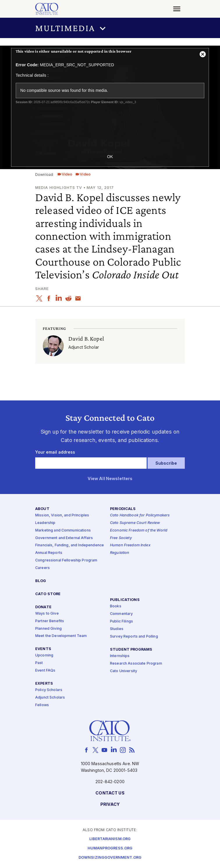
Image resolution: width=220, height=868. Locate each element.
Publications (125, 600)
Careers (42, 568)
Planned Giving (48, 629)
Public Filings (121, 621)
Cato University (124, 671)
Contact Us (110, 793)
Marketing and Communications (63, 530)
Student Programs (131, 650)
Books (116, 606)
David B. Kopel (86, 338)
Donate (43, 607)
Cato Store (48, 594)
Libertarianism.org (110, 839)
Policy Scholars (49, 690)
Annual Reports (49, 553)
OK (110, 157)
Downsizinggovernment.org (110, 858)
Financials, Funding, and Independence (70, 545)
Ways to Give (47, 614)
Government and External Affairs (64, 538)
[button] (110, 28)
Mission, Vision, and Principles (62, 515)
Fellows (42, 705)
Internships (120, 656)
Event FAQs (45, 671)
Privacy (110, 805)
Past (39, 663)
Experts (44, 684)
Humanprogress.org (110, 848)
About (42, 509)
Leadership (45, 523)
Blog (41, 581)
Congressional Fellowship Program (66, 560)
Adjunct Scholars (50, 698)
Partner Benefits (50, 621)
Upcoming (44, 655)
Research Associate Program (136, 664)
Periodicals (123, 509)
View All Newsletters (110, 479)
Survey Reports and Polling (134, 637)
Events (43, 649)
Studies (117, 629)
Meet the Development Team (61, 636)
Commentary (121, 614)
